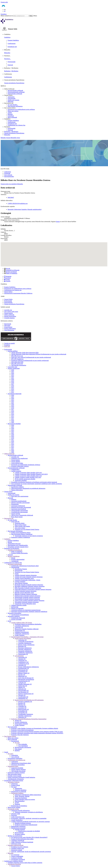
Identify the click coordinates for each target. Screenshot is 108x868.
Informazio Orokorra (14, 782)
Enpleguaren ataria (13, 766)
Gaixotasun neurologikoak (19, 509)
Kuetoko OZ (22, 703)
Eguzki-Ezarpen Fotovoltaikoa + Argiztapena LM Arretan (27, 637)
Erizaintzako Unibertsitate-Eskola (14, 780)
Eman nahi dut (15, 522)
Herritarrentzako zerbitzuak (15, 90)
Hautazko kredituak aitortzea (23, 823)
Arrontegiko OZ (23, 713)
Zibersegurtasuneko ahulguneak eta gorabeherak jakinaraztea (28, 488)
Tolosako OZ (22, 695)
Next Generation (12, 727)
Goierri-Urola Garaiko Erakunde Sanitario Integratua (29, 600)
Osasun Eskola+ (16, 866)
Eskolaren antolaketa (21, 790)
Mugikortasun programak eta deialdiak (29, 831)
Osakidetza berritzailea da (15, 550)
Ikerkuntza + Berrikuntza (11, 71)
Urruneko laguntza (9, 318)
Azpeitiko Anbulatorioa (25, 643)
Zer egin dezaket (12, 520)
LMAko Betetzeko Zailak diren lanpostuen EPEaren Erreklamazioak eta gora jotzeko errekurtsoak (39, 354)
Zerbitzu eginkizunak (14, 368)
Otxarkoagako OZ (20, 630)
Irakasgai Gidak (16, 814)
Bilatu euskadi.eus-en (7, 16)
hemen (58, 222)
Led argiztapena (19, 656)
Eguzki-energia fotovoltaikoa (23, 638)
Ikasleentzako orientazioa (18, 826)
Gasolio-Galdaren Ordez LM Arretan (22, 623)
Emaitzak (17, 804)
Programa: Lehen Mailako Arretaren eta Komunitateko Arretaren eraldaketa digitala (35, 728)
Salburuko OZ (22, 689)
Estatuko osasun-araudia (14, 776)
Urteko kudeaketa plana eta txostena (25, 799)
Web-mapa (7, 325)
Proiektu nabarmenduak (18, 559)
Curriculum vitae (12, 367)
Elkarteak (10, 498)
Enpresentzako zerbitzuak (15, 94)
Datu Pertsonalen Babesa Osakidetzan (22, 534)
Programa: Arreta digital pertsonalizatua (22, 730)
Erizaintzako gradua (13, 809)
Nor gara (17, 743)
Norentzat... (7, 59)
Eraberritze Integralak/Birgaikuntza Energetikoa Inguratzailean (29, 719)
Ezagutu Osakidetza (13, 40)
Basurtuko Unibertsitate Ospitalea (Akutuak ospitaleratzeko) (25, 209)
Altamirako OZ (22, 660)
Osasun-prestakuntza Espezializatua (14, 83)
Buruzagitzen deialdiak (14, 424)
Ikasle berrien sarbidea (14, 807)
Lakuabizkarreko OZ (24, 681)
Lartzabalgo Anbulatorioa (22, 626)
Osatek (17, 574)
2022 (13, 376)
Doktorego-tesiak (16, 844)
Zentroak (10, 555)
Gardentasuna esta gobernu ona (16, 760)
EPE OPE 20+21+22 (17, 356)
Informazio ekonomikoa (14, 613)
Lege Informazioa (9, 330)
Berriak (8, 269)
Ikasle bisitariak (19, 833)
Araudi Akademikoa (17, 820)
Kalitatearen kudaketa (17, 793)
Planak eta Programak (17, 608)
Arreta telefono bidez (17, 463)
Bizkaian (10, 114)
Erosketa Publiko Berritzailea (19, 553)
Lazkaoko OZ (22, 683)
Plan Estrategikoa (20, 801)
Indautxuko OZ (22, 676)
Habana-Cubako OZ (24, 673)
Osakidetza (7, 37)
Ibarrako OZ (22, 675)
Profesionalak (12, 62)
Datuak (13, 558)
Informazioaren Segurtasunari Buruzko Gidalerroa (18, 293)
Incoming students (20, 834)
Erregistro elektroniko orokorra (20, 466)
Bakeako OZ (22, 705)
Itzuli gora (7, 346)
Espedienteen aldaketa (17, 487)
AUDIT (17, 803)
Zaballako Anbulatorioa (25, 716)
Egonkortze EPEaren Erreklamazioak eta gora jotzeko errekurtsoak (30, 360)
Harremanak (8, 324)
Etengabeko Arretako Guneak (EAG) (18, 547)
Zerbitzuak (7, 173)
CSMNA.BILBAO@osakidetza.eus (18, 203)
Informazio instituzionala (15, 564)
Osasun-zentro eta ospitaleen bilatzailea (12, 184)
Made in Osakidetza (12, 273)
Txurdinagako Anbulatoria (26, 714)
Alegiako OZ (22, 659)
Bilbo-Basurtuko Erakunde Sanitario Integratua (28, 588)
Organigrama (18, 788)
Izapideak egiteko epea (18, 848)
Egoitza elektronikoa (10, 329)
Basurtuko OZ (22, 646)
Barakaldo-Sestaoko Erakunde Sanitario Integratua (29, 585)
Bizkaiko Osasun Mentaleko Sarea (10, 138)
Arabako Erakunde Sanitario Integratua (26, 575)
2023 (13, 375)
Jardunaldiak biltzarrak (14, 544)
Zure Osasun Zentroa (10, 736)
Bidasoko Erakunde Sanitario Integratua (26, 594)
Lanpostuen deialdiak (17, 768)
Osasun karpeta (8, 313)
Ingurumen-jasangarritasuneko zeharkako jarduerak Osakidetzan (29, 612)
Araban (10, 113)
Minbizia (14, 499)
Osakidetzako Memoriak (18, 618)
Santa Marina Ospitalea (21, 583)
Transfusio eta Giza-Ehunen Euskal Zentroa (27, 529)
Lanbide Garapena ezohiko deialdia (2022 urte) (28, 477)
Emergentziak (19, 570)
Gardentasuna (8, 77)
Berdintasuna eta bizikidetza (19, 806)
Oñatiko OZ (22, 687)
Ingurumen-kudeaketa (21, 798)
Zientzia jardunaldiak (17, 856)
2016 (13, 386)
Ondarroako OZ (23, 686)
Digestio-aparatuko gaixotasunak (20, 503)
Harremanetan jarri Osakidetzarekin (18, 545)
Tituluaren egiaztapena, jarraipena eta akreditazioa (29, 812)
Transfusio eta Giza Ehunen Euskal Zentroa (27, 572)
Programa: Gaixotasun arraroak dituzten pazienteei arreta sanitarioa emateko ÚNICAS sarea (37, 732)
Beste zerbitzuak (12, 117)
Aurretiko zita (8, 310)
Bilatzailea (7, 53)
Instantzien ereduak (17, 850)
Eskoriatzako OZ (23, 670)
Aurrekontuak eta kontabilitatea (20, 615)
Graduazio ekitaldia (17, 858)
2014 (13, 389)
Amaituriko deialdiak (21, 480)
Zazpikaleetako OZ (24, 668)
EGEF (9, 621)
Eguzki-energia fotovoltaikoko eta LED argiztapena (29, 700)
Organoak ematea (20, 523)
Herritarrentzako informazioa (23, 747)
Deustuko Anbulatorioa (25, 649)
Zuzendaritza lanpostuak (15, 394)
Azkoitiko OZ (22, 665)
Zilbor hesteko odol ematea (22, 526)
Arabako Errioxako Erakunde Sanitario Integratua (29, 577)
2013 (13, 390)
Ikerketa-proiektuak (11, 272)
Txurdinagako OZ (23, 697)
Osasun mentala (16, 514)
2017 (13, 384)
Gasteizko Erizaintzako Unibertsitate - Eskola (27, 580)
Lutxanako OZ (22, 708)
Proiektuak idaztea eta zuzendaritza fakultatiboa (28, 624)
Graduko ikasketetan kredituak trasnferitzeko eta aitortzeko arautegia (30, 822)
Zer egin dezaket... (13, 105)
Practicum (14, 815)
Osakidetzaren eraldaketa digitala (13, 861)
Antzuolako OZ (23, 657)
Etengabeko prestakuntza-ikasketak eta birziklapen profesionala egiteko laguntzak (34, 482)
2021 (13, 378)
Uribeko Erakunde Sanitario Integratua (25, 591)
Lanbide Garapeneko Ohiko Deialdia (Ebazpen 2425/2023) (31, 474)
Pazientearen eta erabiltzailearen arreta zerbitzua (21, 109)
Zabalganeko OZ (23, 698)
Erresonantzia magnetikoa (15, 758)
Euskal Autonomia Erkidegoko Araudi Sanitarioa (21, 777)
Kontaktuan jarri (12, 47)
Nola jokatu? (18, 749)
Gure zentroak (8, 175)
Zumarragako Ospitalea (21, 724)
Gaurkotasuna (12, 43)
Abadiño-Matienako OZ (25, 684)
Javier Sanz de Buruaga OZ (26, 678)
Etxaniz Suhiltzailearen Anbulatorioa (28, 667)
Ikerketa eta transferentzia (15, 836)
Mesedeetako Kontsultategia (26, 679)
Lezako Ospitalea (20, 635)
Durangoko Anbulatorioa (25, 651)
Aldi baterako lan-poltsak (18, 771)
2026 (13, 370)
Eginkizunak (15, 607)
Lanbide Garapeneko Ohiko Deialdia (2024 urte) (28, 473)
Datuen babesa (8, 292)
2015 (13, 387)
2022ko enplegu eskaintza (18, 769)
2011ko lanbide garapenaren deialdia (25, 479)
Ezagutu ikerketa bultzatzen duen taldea (22, 839)
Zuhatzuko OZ (22, 717)
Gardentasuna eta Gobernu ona (13, 290)
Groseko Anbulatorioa (21, 722)
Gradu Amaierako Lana (18, 817)
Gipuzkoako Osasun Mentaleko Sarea (25, 604)
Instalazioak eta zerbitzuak (19, 792)
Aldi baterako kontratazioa (19, 365)
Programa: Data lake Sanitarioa (20, 735)
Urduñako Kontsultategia (22, 632)
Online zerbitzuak (9, 315)
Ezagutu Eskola (16, 785)
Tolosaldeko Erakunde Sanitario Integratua (27, 602)
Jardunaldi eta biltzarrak (13, 270)
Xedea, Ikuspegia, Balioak (22, 796)
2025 (13, 372)
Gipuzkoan (11, 116)
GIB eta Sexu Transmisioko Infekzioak (22, 515)
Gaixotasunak (12, 98)
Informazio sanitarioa (14, 616)
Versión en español (9, 343)
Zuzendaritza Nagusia (21, 569)
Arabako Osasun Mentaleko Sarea (24, 578)
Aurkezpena (11, 97)
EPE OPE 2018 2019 (17, 364)
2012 (13, 392)
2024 (13, 373)
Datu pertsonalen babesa (14, 774)
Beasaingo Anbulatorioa (25, 648)
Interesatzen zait (9, 518)
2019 (13, 381)
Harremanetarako (9, 176)
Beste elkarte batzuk (17, 517)
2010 (13, 420)
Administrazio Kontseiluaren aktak (21, 763)
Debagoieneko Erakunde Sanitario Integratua (27, 597)
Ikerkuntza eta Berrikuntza (12, 548)
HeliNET (17, 750)
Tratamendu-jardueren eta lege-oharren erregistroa (29, 536)
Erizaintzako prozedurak (18, 859)
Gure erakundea (23, 744)
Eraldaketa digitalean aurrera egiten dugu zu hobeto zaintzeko (25, 863)
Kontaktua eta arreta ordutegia (20, 847)
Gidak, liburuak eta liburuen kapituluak (22, 842)
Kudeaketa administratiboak (16, 845)
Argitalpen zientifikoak (18, 840)
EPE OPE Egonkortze (17, 359)
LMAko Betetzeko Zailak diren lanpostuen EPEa (25, 353)
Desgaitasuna (15, 504)
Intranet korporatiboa (10, 316)
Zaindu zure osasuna (13, 100)
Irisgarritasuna (8, 327)
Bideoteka (11, 102)
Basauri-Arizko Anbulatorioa (26, 645)
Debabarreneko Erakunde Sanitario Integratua (28, 596)
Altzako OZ (18, 720)
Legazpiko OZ (22, 706)
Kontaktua (4, 14)
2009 (13, 422)
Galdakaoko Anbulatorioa (22, 634)
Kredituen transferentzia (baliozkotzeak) (26, 825)
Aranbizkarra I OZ (23, 662)
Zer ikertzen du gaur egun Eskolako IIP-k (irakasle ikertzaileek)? (29, 837)
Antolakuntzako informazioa (16, 779)
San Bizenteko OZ (23, 692)
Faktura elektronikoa (17, 490)
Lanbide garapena (16, 471)
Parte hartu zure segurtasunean (20, 496)
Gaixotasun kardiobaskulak (19, 501)
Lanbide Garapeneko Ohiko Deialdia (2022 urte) (28, 476)
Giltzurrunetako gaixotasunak (19, 510)
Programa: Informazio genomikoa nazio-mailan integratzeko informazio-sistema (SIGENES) (37, 733)
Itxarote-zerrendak (16, 619)
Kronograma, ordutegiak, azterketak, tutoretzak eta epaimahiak (29, 818)
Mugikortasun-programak (18, 828)
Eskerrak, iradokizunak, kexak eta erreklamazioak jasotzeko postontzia (31, 852)
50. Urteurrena (15, 855)
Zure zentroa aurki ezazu (11, 312)
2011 (13, 419)
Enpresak (10, 65)
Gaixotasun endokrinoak (18, 506)
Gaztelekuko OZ (23, 672)
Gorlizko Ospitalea (20, 582)
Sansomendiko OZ (23, 690)
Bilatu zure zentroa (13, 111)
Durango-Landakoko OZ (25, 702)
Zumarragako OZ (23, 654)
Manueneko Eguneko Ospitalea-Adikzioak (27, 629)
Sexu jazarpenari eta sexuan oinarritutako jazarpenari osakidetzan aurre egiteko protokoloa (37, 484)
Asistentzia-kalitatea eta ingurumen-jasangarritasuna (26, 610)
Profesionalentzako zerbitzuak (16, 92)
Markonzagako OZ (23, 709)
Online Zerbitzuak (9, 454)
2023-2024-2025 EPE (17, 362)
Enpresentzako (8, 302)
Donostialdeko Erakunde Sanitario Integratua (27, 599)
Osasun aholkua (16, 462)
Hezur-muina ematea (20, 525)
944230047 (11, 198)
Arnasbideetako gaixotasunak (19, 512)
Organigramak (15, 567)
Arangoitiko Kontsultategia (26, 642)
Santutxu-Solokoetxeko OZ (26, 694)
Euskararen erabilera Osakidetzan (21, 537)
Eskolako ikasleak (20, 829)
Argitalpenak (15, 561)
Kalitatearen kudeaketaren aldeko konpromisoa (28, 795)
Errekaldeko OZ (23, 711)
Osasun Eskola (8, 299)
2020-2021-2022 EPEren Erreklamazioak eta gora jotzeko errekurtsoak (31, 357)
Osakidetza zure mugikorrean (19, 458)
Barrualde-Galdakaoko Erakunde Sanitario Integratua (30, 586)
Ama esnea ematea (20, 528)
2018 (13, 383)
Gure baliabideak (23, 746)
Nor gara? (10, 754)
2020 (13, 379)
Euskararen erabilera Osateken (16, 773)
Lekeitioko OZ (19, 627)
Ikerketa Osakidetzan (14, 556)
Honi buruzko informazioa (15, 106)
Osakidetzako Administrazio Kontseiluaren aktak (25, 566)
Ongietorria (14, 784)
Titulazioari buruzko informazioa (20, 810)
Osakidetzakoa (15, 469)
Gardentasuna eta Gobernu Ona (16, 125)
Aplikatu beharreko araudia (19, 605)
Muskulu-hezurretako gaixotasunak (21, 507)
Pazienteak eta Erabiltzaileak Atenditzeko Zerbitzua (26, 465)
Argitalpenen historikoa (14, 864)
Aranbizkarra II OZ (24, 664)
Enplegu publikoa (13, 351)
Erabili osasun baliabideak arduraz (21, 533)
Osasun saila (4, 2)
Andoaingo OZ (22, 640)
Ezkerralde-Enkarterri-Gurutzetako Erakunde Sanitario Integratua (33, 589)
